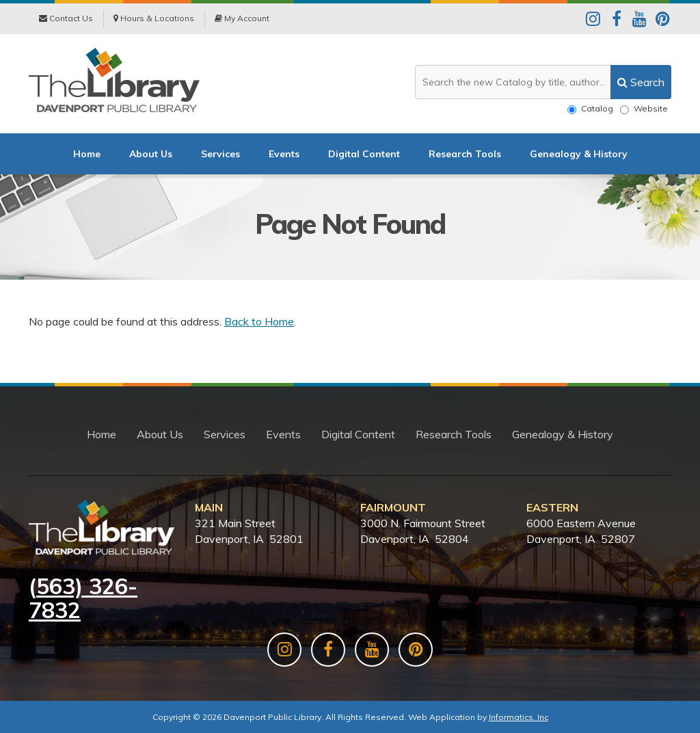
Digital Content (364, 154)
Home (87, 154)
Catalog (590, 109)
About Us (151, 154)
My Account (242, 18)
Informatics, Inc (519, 717)
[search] (641, 82)
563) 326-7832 (83, 598)
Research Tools (465, 154)
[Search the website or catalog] (543, 82)
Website (644, 109)
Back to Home (259, 321)
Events (284, 154)
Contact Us (66, 18)
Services (220, 154)
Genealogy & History (579, 154)
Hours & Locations (154, 18)
